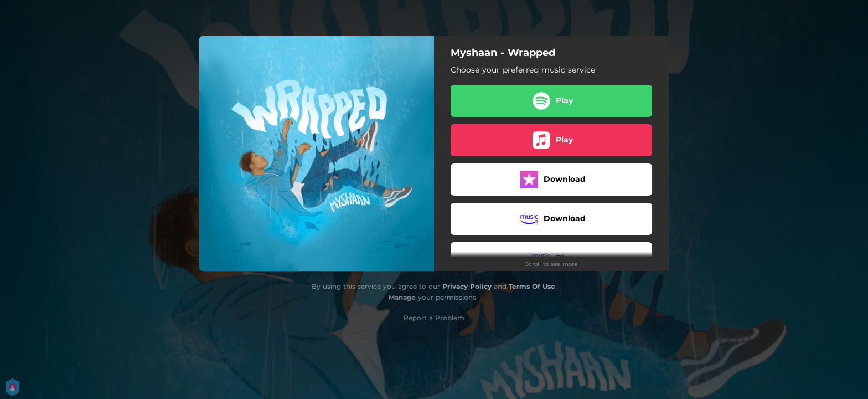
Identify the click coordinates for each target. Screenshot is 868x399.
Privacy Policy (467, 286)
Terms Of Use (532, 286)
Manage (402, 297)
